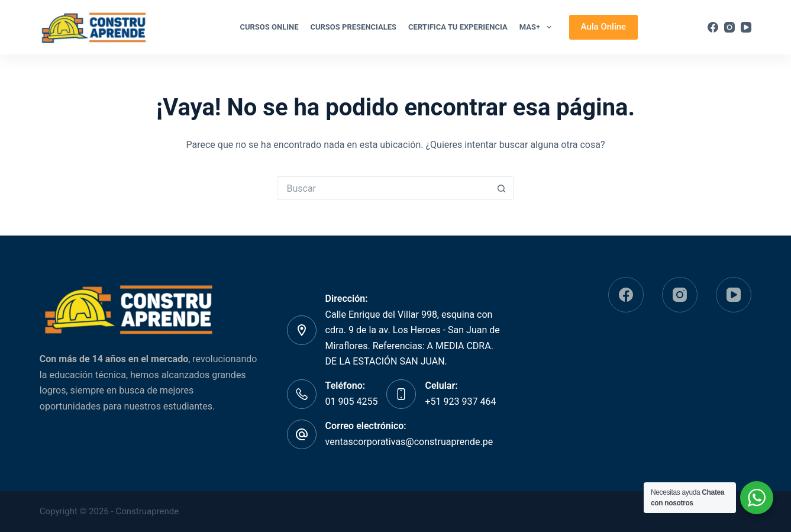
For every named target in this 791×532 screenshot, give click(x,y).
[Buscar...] (383, 188)
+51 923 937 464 (460, 402)
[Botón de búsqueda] (502, 188)
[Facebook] (713, 27)
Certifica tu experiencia (458, 27)
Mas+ (538, 27)
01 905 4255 (352, 402)
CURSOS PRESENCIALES (353, 27)
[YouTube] (746, 27)
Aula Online (604, 27)
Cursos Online (269, 27)
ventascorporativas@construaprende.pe (409, 442)
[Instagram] (729, 27)
